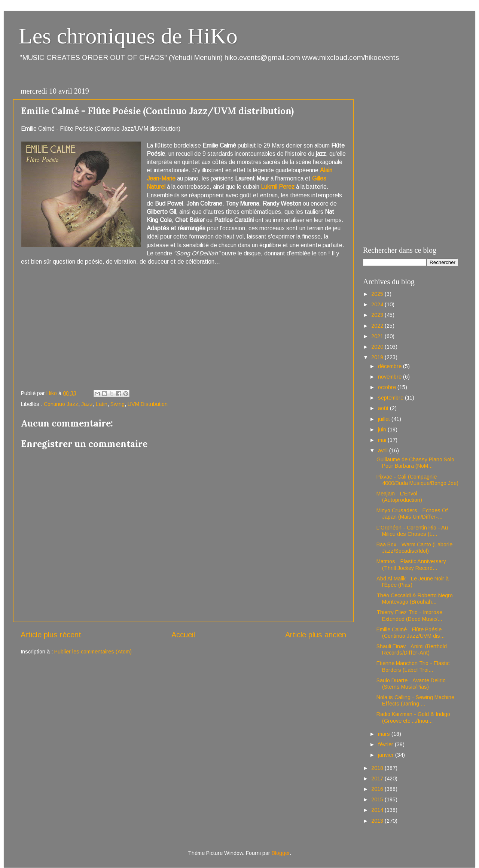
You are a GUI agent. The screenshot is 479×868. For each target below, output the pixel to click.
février (386, 744)
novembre (390, 377)
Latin (102, 404)
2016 (378, 789)
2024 (378, 304)
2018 (378, 768)
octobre (388, 387)
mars (385, 734)
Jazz (87, 404)
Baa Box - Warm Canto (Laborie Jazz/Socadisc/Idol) (414, 548)
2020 (378, 347)
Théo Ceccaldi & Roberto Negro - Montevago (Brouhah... (417, 599)
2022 (378, 326)
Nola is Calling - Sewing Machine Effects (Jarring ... (415, 700)
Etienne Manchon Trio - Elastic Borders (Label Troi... (413, 666)
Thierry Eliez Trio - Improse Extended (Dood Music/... (409, 615)
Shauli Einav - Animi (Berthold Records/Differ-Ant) (412, 650)
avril (384, 450)
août (384, 408)
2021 (378, 336)
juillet (385, 419)
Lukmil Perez (278, 187)
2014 (378, 810)
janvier (387, 755)
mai (383, 440)
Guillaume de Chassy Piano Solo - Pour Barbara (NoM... (417, 463)
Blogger (281, 853)
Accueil (183, 635)
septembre (391, 398)
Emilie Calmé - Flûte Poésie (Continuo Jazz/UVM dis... (411, 633)
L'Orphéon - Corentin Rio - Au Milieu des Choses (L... (412, 531)
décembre (390, 366)
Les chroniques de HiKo (128, 36)
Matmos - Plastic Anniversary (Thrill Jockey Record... (411, 564)
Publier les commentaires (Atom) (93, 652)
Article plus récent (51, 635)
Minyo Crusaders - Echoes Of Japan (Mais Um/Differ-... (412, 514)
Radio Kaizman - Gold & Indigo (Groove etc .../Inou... (413, 717)
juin (383, 430)
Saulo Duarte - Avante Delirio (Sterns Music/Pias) (411, 684)
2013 (378, 821)
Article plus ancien (316, 635)
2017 (378, 779)
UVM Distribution (148, 404)
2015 (378, 799)
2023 (378, 315)
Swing (118, 404)
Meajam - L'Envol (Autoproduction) (399, 497)
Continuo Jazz (61, 404)
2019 (378, 357)
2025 (378, 294)
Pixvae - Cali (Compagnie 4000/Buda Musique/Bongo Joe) (417, 480)
